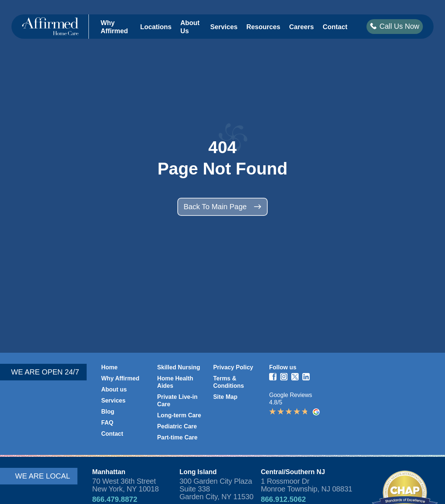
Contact (335, 27)
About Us (190, 27)
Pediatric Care (177, 426)
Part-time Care (177, 437)
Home (109, 367)
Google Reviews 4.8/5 (294, 404)
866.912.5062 (283, 499)
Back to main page (223, 207)
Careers (301, 27)
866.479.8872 (115, 499)
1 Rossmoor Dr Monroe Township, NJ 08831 (306, 485)
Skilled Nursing (178, 367)
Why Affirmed (114, 27)
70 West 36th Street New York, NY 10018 (126, 485)
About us (114, 389)
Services (223, 27)
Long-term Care (179, 415)
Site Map (225, 397)
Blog (108, 412)
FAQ (107, 423)
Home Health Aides (175, 382)
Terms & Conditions (229, 382)
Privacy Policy (233, 367)
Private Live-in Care (177, 401)
